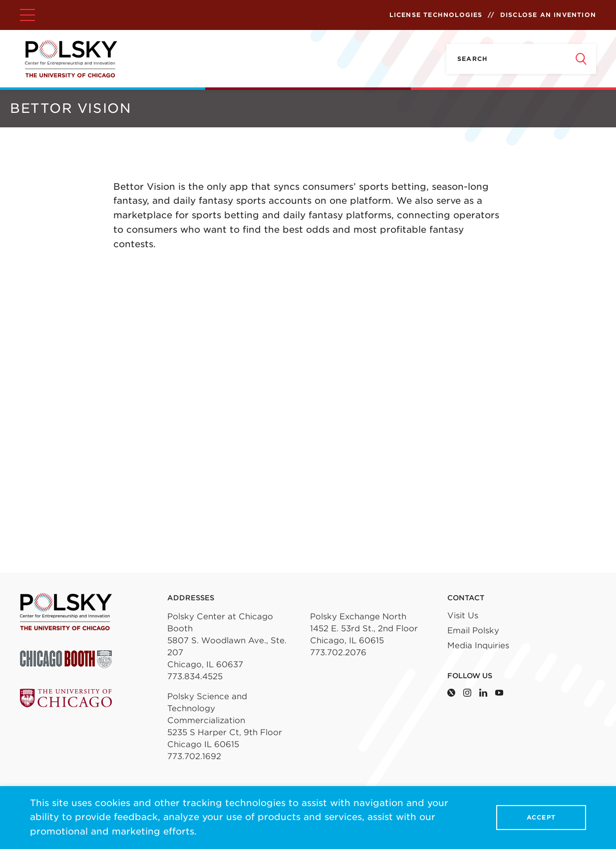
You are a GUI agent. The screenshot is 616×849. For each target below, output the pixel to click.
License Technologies (436, 15)
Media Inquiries (478, 645)
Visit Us (463, 616)
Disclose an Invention (548, 15)
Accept (541, 818)
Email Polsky (473, 631)
